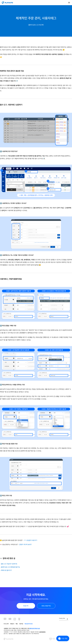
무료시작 (26, 606)
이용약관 (21, 624)
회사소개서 (6, 624)
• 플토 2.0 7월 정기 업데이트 (9, 564)
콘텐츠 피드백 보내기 (25, 545)
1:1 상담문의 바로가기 (31, 540)
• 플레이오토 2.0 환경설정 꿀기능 (10, 567)
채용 (17, 624)
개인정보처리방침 (29, 624)
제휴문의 (12, 624)
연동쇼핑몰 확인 (46, 606)
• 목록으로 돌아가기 (6, 570)
